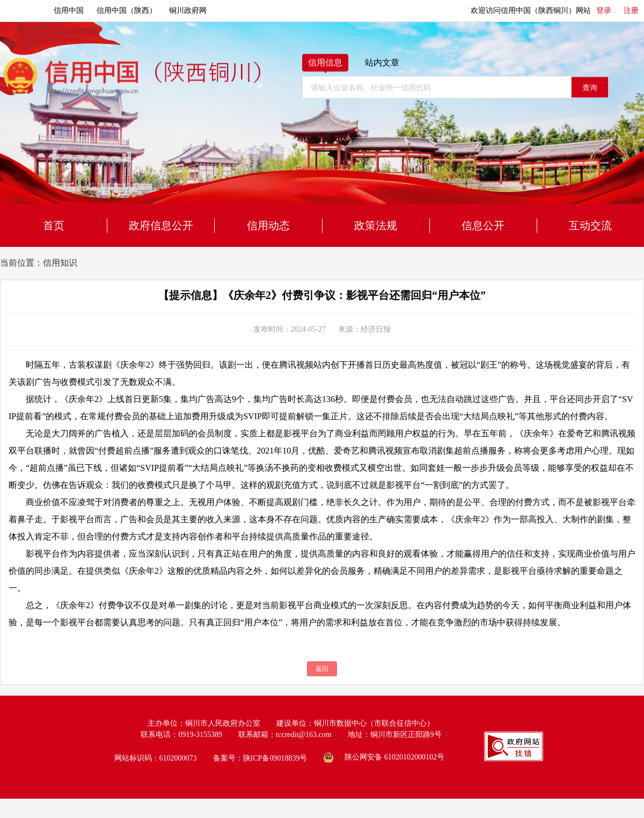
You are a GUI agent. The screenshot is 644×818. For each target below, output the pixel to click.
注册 (631, 10)
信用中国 (69, 10)
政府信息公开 (161, 225)
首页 (54, 225)
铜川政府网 (188, 10)
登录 (604, 10)
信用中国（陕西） (127, 10)
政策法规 (376, 225)
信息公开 (483, 225)
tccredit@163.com (303, 735)
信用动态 (268, 225)
